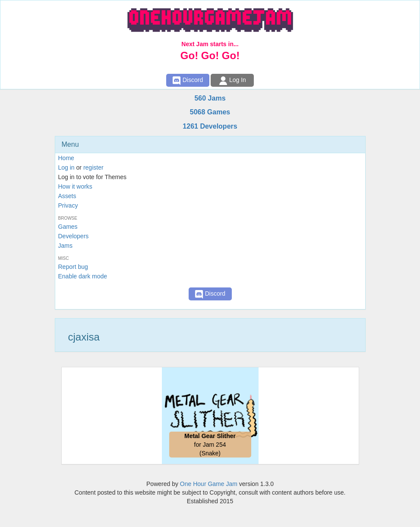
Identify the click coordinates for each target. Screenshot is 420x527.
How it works (75, 186)
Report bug (73, 267)
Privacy (68, 205)
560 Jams (210, 98)
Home (66, 158)
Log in (66, 167)
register (93, 167)
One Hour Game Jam (209, 484)
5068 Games (210, 112)
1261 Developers (210, 126)
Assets (67, 196)
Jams (65, 246)
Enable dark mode (83, 276)
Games (68, 227)
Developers (74, 236)
